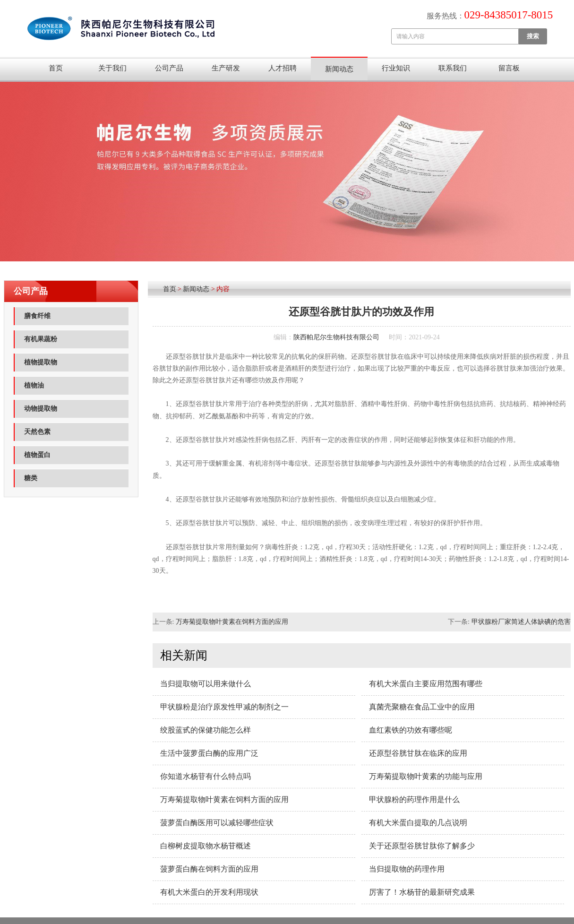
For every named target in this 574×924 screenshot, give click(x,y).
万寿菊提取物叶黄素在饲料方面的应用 (232, 622)
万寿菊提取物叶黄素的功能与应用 (426, 776)
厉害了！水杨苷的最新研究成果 (422, 892)
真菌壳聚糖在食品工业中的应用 (422, 707)
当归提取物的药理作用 (407, 869)
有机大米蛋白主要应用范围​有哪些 (426, 684)
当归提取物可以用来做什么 (206, 684)
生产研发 (226, 68)
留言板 (509, 68)
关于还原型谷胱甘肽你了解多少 (422, 846)
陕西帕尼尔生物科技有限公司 (336, 337)
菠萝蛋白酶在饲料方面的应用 (209, 869)
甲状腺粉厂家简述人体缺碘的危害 (521, 622)
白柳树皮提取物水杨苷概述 (206, 846)
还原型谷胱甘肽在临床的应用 (418, 753)
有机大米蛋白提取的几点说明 (418, 823)
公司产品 (169, 68)
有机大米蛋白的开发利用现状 (209, 892)
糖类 (31, 478)
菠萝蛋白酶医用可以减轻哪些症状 (217, 823)
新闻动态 (339, 69)
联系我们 (453, 68)
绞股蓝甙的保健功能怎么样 (206, 730)
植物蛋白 (37, 455)
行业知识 (396, 68)
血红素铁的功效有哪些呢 (411, 730)
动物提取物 (41, 409)
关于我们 (112, 68)
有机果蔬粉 (41, 339)
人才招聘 (283, 68)
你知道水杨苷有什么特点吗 (206, 776)
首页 (56, 68)
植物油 (34, 385)
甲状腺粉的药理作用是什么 (414, 799)
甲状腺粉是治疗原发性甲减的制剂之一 (224, 707)
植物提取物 (41, 362)
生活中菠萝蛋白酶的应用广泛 (209, 753)
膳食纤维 (37, 316)
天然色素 (37, 432)
